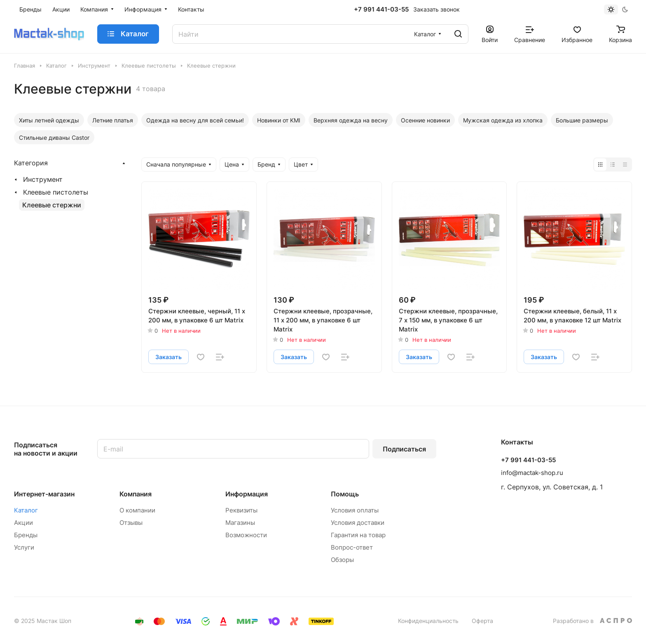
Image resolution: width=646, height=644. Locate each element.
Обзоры (342, 560)
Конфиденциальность (428, 621)
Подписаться (404, 449)
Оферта (482, 621)
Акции (23, 523)
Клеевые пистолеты (56, 192)
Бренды (26, 535)
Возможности (246, 535)
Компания (136, 494)
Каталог (26, 510)
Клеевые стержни (52, 205)
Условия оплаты (355, 510)
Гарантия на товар (358, 535)
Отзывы (131, 523)
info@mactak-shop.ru (532, 473)
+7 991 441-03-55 (381, 9)
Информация (247, 494)
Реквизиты (241, 510)
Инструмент (43, 179)
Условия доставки (358, 523)
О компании (137, 510)
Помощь (345, 494)
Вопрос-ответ (352, 547)
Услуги (24, 547)
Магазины (240, 523)
